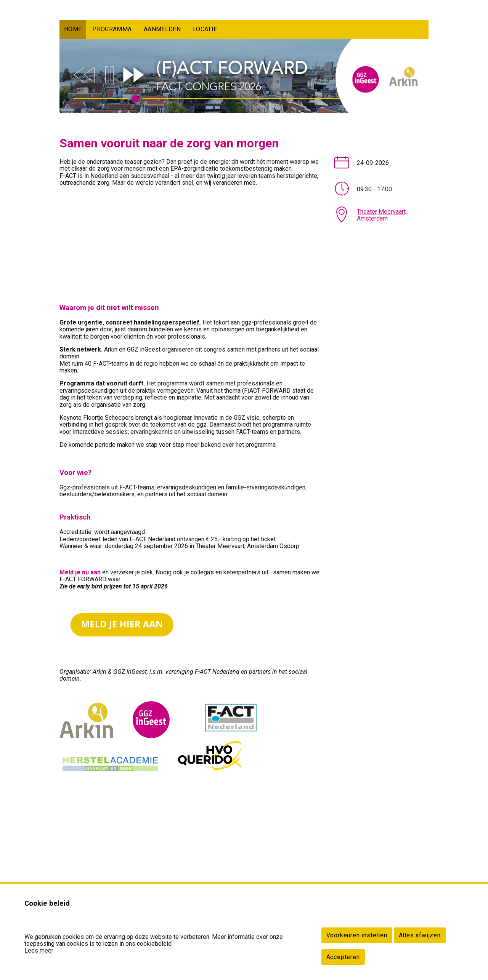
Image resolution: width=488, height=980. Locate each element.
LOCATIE (205, 29)
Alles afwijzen (420, 935)
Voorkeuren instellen (357, 935)
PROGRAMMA (112, 29)
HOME (73, 29)
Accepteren (343, 957)
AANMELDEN (162, 29)
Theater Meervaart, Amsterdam (382, 215)
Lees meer (39, 950)
